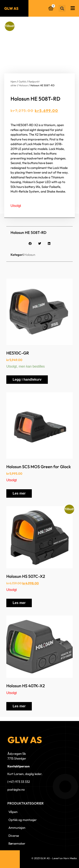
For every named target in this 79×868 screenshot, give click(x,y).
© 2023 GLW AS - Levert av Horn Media (54, 858)
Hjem (13, 82)
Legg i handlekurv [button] (27, 379)
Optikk (22, 82)
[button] (62, 8)
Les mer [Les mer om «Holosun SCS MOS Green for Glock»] (19, 493)
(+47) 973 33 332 (19, 782)
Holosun (23, 85)
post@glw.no (16, 789)
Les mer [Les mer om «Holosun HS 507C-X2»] (19, 603)
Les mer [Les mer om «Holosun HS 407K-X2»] (19, 706)
